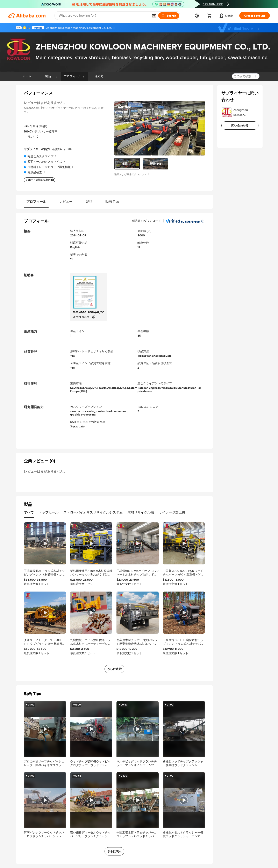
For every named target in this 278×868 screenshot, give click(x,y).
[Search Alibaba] (104, 16)
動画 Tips (112, 202)
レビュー (66, 202)
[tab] (127, 164)
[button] (154, 16)
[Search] (169, 16)
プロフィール (36, 202)
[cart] (210, 16)
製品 (89, 202)
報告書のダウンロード (147, 221)
